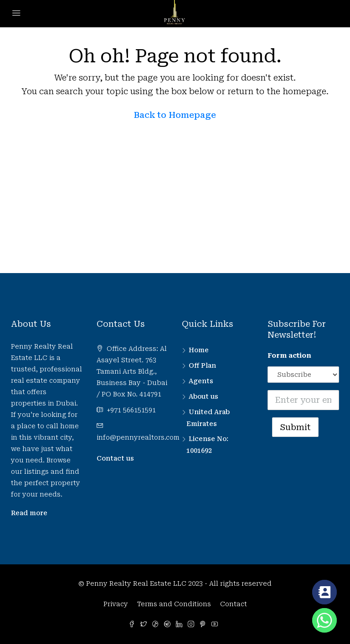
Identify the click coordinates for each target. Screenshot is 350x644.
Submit (295, 427)
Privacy (116, 604)
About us (203, 396)
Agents (201, 381)
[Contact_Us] (324, 592)
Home (199, 350)
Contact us (115, 458)
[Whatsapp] (324, 620)
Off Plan (202, 365)
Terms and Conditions (174, 604)
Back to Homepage (175, 115)
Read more (29, 513)
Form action (289, 355)
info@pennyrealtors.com (138, 437)
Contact (234, 604)
